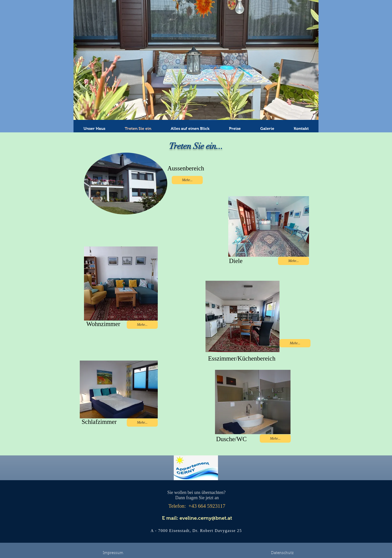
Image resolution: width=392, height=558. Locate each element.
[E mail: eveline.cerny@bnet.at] (197, 518)
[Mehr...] (187, 180)
